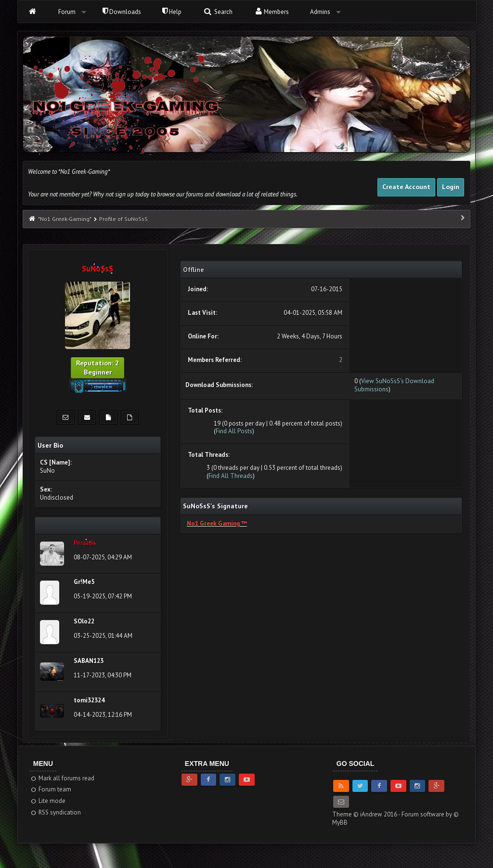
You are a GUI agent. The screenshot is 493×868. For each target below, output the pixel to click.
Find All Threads (231, 476)
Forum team (51, 789)
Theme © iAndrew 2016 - (367, 814)
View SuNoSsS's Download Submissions (394, 385)
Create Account (406, 187)
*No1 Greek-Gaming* (65, 219)
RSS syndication (56, 812)
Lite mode (48, 801)
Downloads (122, 12)
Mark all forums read (62, 778)
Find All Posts (234, 431)
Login (451, 187)
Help (172, 12)
